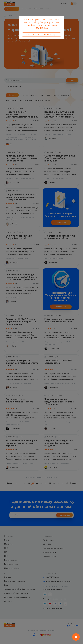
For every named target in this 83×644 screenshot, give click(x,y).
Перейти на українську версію (41, 34)
